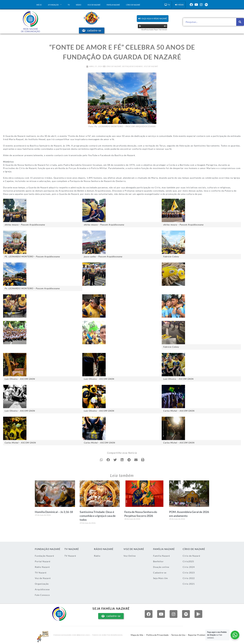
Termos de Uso (178, 635)
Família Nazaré (113, 5)
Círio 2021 (189, 584)
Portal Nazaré (43, 561)
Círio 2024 (189, 567)
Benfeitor (158, 561)
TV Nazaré (41, 573)
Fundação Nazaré (44, 556)
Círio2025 (188, 561)
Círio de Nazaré (133, 5)
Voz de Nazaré (94, 5)
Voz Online (130, 556)
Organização (42, 584)
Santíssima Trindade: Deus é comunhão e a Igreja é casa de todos (98, 516)
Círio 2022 (189, 578)
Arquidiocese (42, 589)
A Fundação (55, 5)
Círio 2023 (189, 573)
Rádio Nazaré (42, 567)
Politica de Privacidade (157, 635)
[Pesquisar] (240, 22)
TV (69, 5)
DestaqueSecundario (132, 66)
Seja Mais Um (161, 578)
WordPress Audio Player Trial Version (154, 30)
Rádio (79, 5)
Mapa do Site (137, 635)
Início (39, 5)
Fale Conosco (42, 595)
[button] (153, 19)
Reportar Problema (197, 635)
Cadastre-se (160, 573)
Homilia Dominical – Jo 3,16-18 (54, 512)
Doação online (161, 567)
